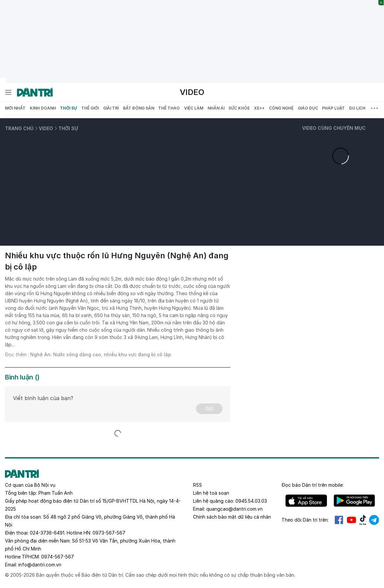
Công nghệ (281, 108)
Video (192, 92)
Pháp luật (333, 108)
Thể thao (169, 108)
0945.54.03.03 (251, 501)
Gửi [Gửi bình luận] (209, 409)
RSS (197, 485)
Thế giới (90, 108)
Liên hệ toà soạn (211, 493)
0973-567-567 (109, 533)
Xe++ (259, 108)
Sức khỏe (239, 108)
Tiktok (363, 520)
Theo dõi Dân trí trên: (305, 520)
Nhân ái (216, 108)
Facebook (339, 520)
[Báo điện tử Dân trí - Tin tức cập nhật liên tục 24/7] (35, 92)
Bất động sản (139, 108)
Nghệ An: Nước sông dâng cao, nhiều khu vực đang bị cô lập (101, 354)
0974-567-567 (58, 557)
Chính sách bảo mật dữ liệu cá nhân (232, 517)
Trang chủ (19, 128)
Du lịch (357, 108)
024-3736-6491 (47, 533)
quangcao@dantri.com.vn (234, 509)
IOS (306, 501)
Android (354, 501)
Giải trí (111, 108)
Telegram (374, 520)
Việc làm (194, 108)
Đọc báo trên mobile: (313, 485)
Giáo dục (308, 108)
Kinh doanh (43, 108)
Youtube (352, 520)
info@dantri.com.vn (40, 565)
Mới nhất (15, 108)
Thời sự (68, 108)
